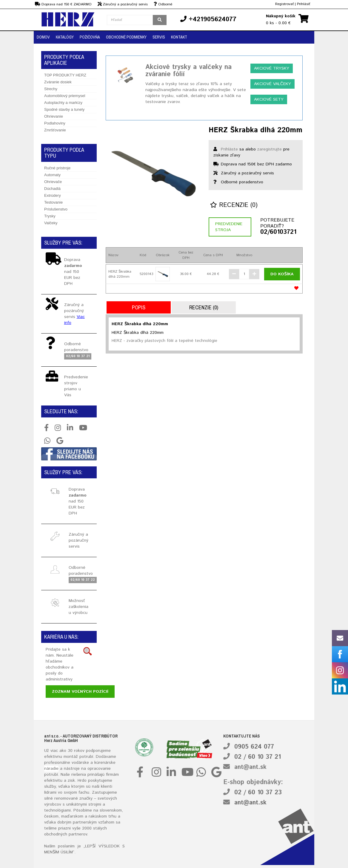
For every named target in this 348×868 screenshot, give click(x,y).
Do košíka (282, 274)
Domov (43, 37)
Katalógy (65, 37)
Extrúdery (53, 195)
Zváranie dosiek (58, 82)
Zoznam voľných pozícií (80, 692)
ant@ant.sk (250, 767)
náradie (51, 769)
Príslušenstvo (56, 209)
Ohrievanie (54, 116)
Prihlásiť (304, 4)
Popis (139, 307)
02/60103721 (278, 232)
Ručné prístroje (57, 168)
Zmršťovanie (55, 130)
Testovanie (53, 202)
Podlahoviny (55, 123)
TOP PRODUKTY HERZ (65, 75)
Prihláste (229, 149)
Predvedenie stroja (229, 227)
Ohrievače (53, 182)
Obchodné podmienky (126, 37)
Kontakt (179, 37)
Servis (159, 37)
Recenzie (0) (234, 205)
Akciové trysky (272, 68)
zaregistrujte (270, 149)
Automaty (52, 175)
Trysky (50, 216)
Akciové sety (269, 99)
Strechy (51, 89)
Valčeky (51, 223)
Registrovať (284, 4)
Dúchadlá (52, 189)
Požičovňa (90, 37)
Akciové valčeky (272, 84)
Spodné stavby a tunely (64, 109)
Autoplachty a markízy (63, 103)
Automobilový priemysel (65, 96)
